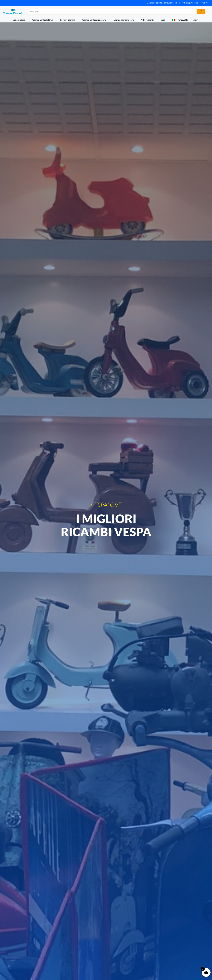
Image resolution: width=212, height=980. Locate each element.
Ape (166, 20)
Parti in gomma (71, 20)
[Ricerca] (201, 12)
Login (195, 20)
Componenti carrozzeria (97, 20)
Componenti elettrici (46, 20)
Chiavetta (183, 20)
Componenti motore (127, 20)
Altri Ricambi (150, 20)
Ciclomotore (22, 20)
